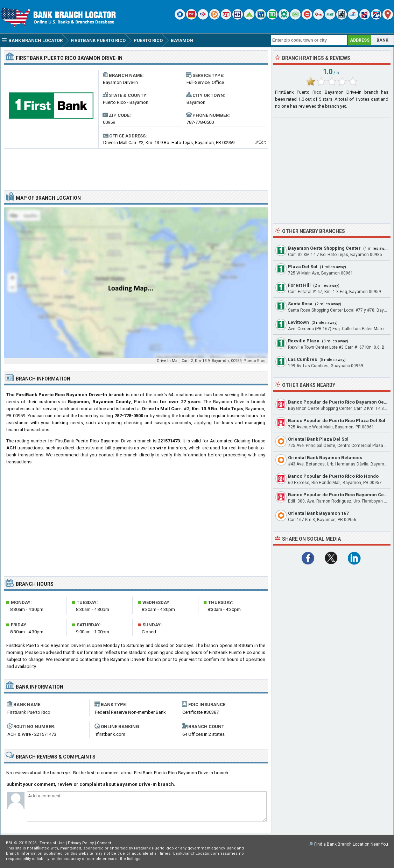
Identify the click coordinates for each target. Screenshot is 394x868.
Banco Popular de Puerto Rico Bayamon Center (340, 495)
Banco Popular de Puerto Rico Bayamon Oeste (339, 402)
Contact (104, 843)
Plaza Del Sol (303, 267)
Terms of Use (52, 843)
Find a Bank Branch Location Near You (351, 844)
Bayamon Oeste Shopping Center (324, 248)
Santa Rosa (300, 304)
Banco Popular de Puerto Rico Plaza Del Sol (337, 421)
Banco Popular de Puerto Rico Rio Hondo (333, 476)
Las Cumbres (302, 359)
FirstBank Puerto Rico (29, 712)
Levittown (298, 322)
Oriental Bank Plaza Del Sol (318, 439)
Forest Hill (299, 285)
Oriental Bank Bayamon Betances (325, 458)
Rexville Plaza (304, 341)
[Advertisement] (136, 166)
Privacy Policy (81, 843)
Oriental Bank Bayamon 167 (318, 513)
